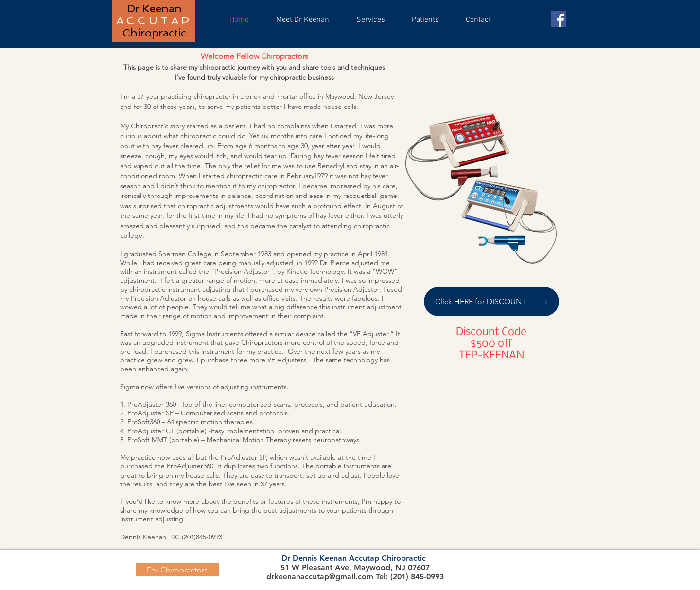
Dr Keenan (154, 8)
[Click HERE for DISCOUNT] (491, 302)
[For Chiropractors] (177, 570)
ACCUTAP (154, 20)
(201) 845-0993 (417, 577)
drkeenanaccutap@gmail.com (320, 577)
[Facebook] (559, 19)
